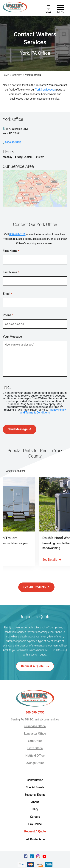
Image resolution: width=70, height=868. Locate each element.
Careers (35, 817)
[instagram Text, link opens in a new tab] (38, 856)
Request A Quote (35, 831)
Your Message (12, 337)
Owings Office (35, 763)
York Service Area (45, 90)
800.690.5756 (35, 713)
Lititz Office (35, 748)
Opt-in (10, 388)
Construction (35, 780)
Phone (8, 315)
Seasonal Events (35, 795)
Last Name (11, 272)
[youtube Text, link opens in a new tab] (44, 856)
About (35, 802)
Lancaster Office (35, 734)
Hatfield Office (35, 756)
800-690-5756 (13, 142)
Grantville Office (35, 726)
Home (6, 75)
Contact (17, 75)
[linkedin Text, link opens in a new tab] (32, 856)
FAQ (35, 809)
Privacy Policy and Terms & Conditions (43, 411)
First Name (11, 251)
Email (7, 294)
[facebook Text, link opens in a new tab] (26, 856)
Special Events (35, 787)
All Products (36, 839)
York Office (35, 741)
